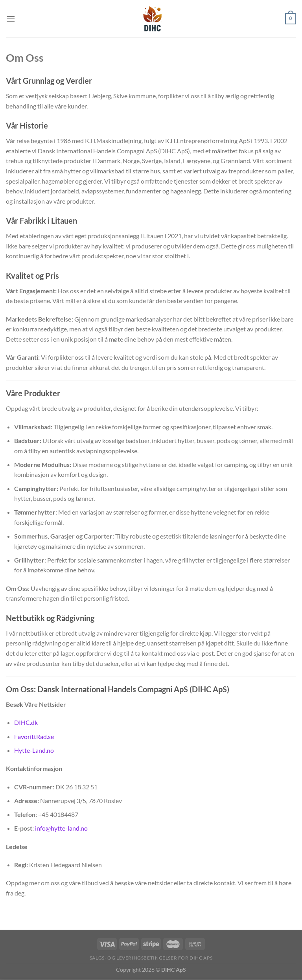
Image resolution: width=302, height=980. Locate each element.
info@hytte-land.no (61, 828)
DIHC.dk (26, 722)
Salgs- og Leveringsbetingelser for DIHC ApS (151, 958)
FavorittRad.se (34, 736)
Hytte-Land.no (34, 750)
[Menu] (11, 19)
